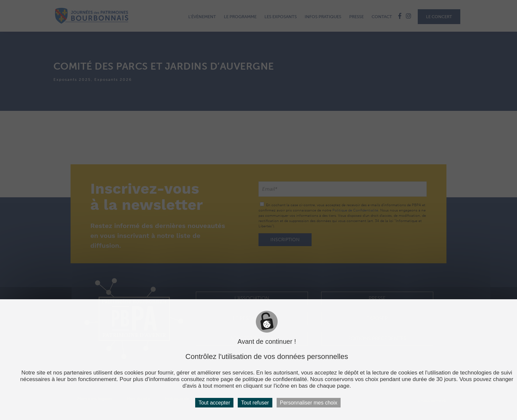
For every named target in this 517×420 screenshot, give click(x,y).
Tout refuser (255, 403)
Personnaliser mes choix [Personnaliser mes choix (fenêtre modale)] (309, 403)
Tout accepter (214, 403)
